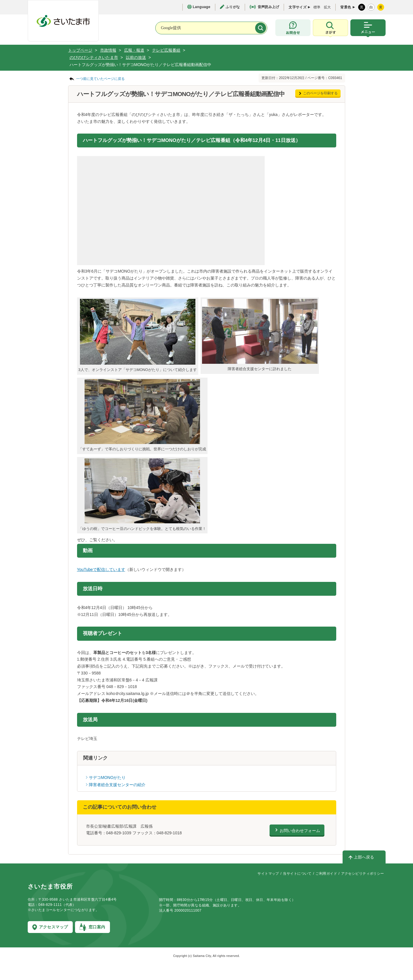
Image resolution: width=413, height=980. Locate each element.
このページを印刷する (320, 93)
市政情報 (108, 50)
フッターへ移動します (0, 0)
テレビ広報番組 (166, 50)
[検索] (261, 28)
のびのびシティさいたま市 (94, 57)
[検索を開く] (330, 28)
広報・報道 (134, 50)
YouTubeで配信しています (101, 569)
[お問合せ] (293, 28)
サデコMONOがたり (107, 777)
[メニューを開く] (368, 28)
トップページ (80, 50)
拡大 (327, 7)
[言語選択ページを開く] (199, 7)
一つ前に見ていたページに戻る (100, 79)
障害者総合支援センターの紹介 (117, 785)
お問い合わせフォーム (300, 831)
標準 (317, 7)
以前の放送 (136, 57)
